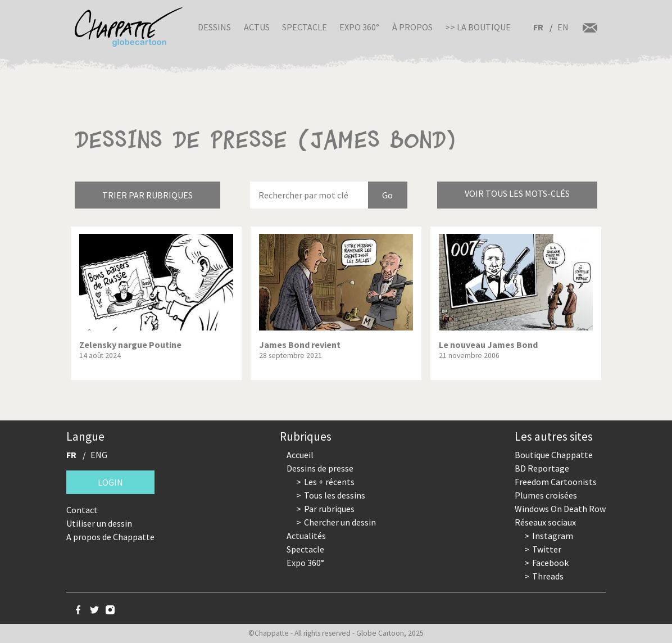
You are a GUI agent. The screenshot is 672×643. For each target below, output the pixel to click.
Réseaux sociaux (545, 522)
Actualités (306, 536)
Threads (548, 576)
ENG (99, 455)
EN (563, 27)
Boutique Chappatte (554, 455)
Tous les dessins (335, 495)
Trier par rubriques (147, 195)
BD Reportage (542, 468)
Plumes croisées (546, 495)
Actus (257, 27)
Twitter (547, 549)
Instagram (553, 536)
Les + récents (329, 482)
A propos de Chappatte (110, 537)
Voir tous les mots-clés (517, 193)
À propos (412, 27)
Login (110, 482)
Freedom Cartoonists (556, 482)
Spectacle (305, 27)
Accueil (300, 455)
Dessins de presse (320, 468)
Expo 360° (359, 27)
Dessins (214, 27)
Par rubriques (329, 509)
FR (538, 27)
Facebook (550, 563)
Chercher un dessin (340, 522)
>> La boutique (478, 27)
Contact (82, 510)
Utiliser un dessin (99, 523)
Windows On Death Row (560, 509)
